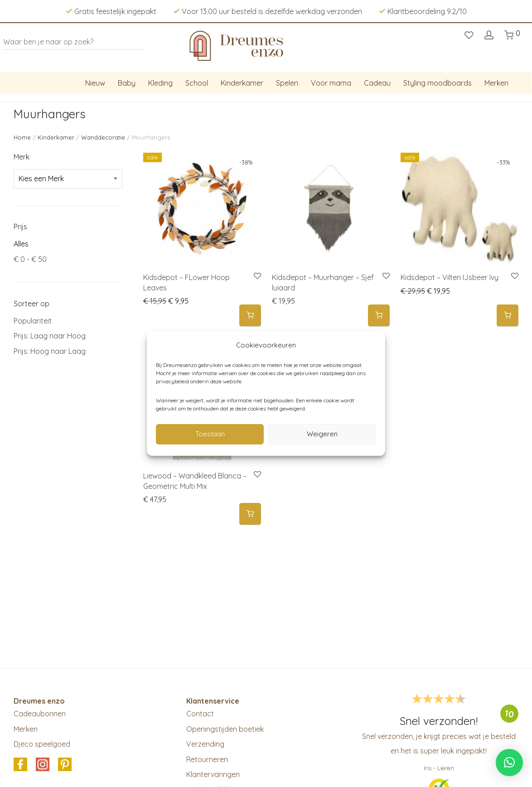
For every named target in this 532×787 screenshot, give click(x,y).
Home (22, 137)
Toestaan (210, 434)
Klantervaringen (213, 774)
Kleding (160, 83)
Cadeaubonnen (40, 714)
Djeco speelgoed (42, 744)
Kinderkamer (242, 83)
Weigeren (322, 434)
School (197, 83)
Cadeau (377, 83)
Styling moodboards (438, 83)
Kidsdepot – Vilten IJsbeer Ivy (450, 277)
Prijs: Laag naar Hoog (50, 336)
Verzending (205, 744)
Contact (200, 714)
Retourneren (207, 759)
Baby (127, 83)
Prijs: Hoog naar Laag (50, 351)
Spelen (287, 83)
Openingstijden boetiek (225, 729)
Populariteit (33, 321)
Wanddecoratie (103, 137)
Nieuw (95, 83)
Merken (496, 83)
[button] (250, 316)
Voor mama (331, 83)
